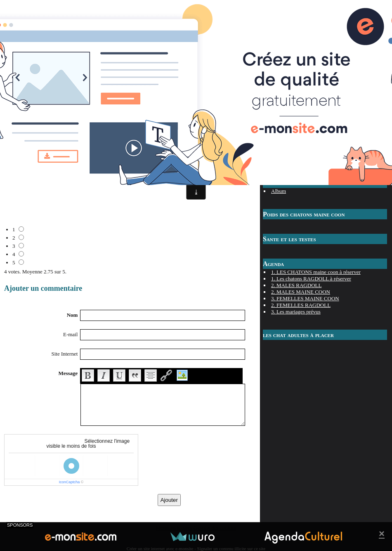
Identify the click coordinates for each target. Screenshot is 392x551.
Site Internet (64, 354)
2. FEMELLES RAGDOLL (301, 305)
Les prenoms (285, 160)
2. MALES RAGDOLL (296, 285)
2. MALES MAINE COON (301, 292)
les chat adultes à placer (298, 335)
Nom (72, 315)
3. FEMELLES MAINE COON (305, 298)
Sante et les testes (289, 239)
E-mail (70, 334)
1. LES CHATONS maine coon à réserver (316, 272)
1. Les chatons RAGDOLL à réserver (311, 279)
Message (68, 373)
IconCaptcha (70, 482)
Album (279, 191)
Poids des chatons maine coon (304, 214)
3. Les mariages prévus (296, 312)
